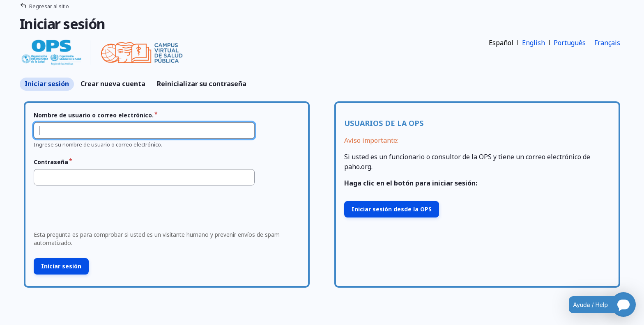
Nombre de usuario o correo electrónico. (94, 115)
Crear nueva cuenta (113, 84)
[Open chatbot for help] (596, 304)
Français (607, 43)
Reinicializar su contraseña (202, 84)
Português (570, 43)
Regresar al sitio (49, 6)
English (534, 43)
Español (501, 43)
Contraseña (51, 162)
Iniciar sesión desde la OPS (392, 209)
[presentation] (93, 211)
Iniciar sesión (47, 84)
